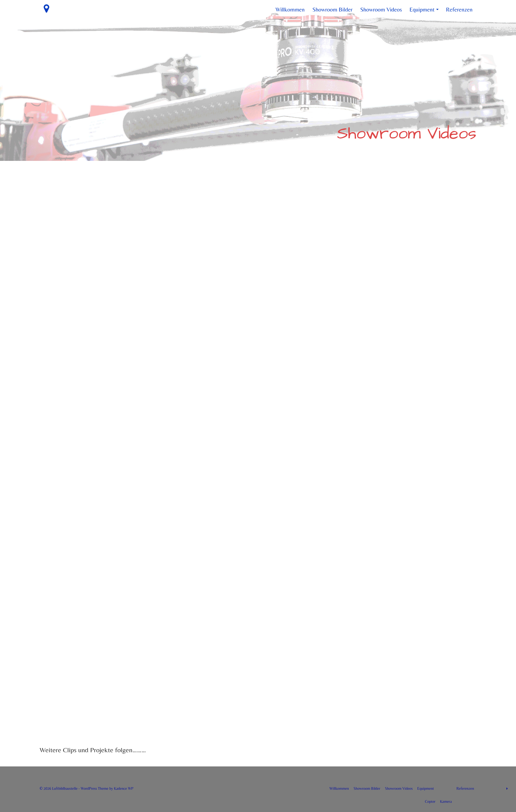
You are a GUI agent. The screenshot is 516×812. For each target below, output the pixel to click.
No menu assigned (443, 63)
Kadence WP (124, 788)
